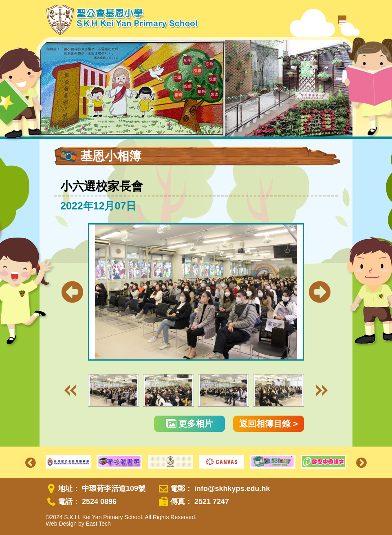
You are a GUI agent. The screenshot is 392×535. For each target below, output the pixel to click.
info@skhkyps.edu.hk (232, 489)
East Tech (98, 524)
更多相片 (189, 424)
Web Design (61, 524)
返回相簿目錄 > (269, 424)
